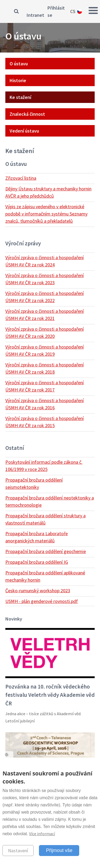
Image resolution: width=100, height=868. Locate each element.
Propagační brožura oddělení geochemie (46, 551)
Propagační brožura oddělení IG (37, 562)
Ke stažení (20, 97)
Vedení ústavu (24, 131)
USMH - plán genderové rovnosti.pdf (42, 601)
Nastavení (18, 851)
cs (73, 11)
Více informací (42, 834)
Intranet (35, 15)
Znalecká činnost (27, 114)
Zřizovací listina (21, 178)
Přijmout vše (59, 850)
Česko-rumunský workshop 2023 (38, 591)
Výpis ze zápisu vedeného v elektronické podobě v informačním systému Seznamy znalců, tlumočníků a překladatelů (46, 214)
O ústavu (19, 64)
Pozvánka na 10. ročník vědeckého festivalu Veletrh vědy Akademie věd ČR (50, 695)
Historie (18, 80)
